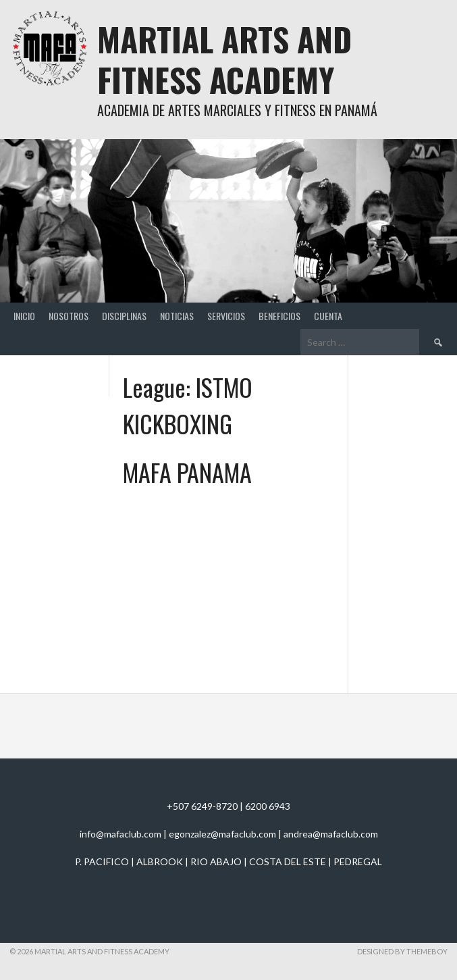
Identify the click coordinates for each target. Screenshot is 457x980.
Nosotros (69, 316)
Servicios (226, 316)
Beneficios (279, 316)
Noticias (177, 316)
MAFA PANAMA (187, 472)
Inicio (24, 316)
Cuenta (328, 316)
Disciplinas (124, 316)
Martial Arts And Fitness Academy (224, 59)
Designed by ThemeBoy (402, 951)
